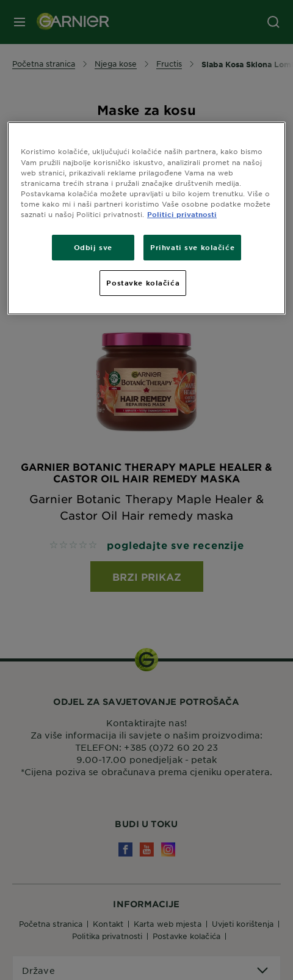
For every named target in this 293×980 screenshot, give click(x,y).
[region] (146, 218)
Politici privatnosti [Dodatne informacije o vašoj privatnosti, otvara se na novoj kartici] (182, 214)
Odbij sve (93, 247)
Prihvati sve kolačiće (192, 247)
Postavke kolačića (143, 282)
